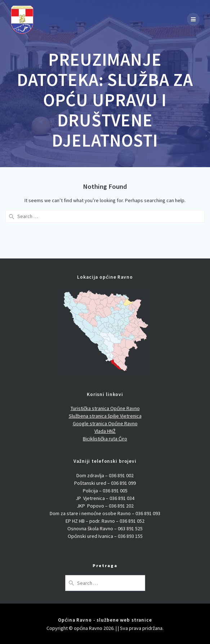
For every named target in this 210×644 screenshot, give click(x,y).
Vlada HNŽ (105, 431)
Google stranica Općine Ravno (105, 423)
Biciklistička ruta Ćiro (105, 439)
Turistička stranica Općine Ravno (105, 408)
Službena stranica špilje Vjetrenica (105, 416)
